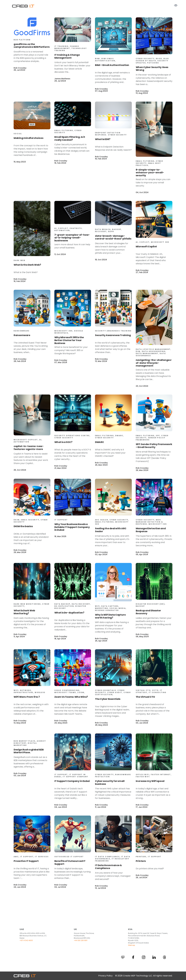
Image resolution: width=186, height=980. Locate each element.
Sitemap (131, 945)
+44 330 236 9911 (81, 940)
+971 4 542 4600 (26, 940)
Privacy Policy (105, 976)
